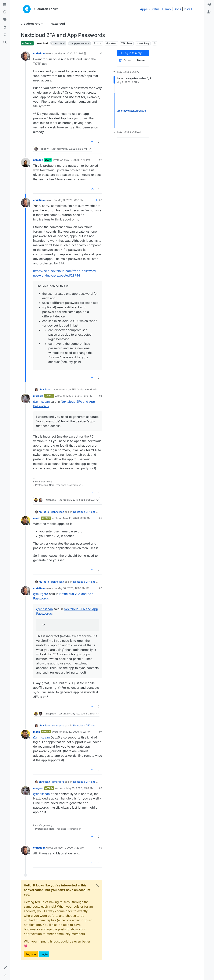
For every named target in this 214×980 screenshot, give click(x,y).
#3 (100, 200)
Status (155, 9)
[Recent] (5, 12)
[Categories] (5, 5)
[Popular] (5, 27)
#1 (101, 53)
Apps (144, 9)
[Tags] (5, 20)
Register (31, 954)
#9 (100, 848)
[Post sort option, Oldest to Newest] (133, 60)
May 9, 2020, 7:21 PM (70, 53)
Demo (167, 9)
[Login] (209, 5)
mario (37, 518)
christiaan (39, 53)
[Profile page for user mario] (26, 521)
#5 (100, 518)
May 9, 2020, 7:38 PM (71, 200)
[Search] (5, 42)
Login (44, 954)
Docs (177, 9)
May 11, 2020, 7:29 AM (71, 848)
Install (188, 9)
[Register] (209, 12)
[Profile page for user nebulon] (26, 163)
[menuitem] (209, 5)
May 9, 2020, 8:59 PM (79, 396)
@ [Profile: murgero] (41, 594)
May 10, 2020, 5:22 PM (77, 732)
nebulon (38, 160)
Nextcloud (42, 43)
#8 (100, 788)
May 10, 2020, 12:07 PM (72, 588)
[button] (5, 968)
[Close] (97, 885)
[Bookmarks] (5, 35)
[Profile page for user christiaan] (26, 56)
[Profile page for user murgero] (26, 399)
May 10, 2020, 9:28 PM (80, 788)
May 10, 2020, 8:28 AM (77, 518)
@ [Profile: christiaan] (41, 402)
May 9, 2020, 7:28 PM (77, 160)
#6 (100, 588)
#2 (100, 160)
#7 (101, 732)
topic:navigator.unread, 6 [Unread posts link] (131, 111)
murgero (38, 396)
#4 (100, 396)
